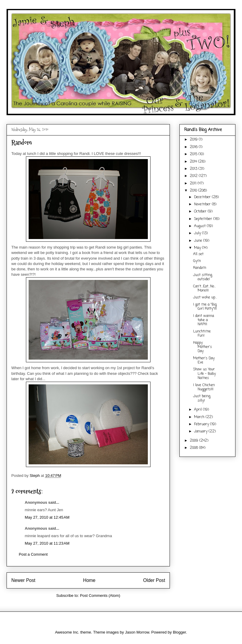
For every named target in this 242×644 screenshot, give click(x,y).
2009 (195, 441)
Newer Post (23, 580)
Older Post (154, 580)
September (204, 219)
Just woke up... (205, 298)
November (203, 204)
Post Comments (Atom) (100, 596)
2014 (194, 162)
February (202, 424)
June (199, 241)
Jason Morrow (137, 632)
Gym (197, 261)
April (198, 410)
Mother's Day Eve (204, 360)
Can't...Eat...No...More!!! (204, 289)
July (198, 233)
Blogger (179, 632)
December (203, 197)
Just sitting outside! (203, 277)
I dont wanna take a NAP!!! (204, 320)
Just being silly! (202, 398)
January (201, 432)
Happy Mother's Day (203, 347)
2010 (194, 191)
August (200, 226)
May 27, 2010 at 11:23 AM (47, 543)
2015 (194, 154)
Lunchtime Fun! (202, 334)
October (201, 212)
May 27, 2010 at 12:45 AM (47, 517)
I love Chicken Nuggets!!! (204, 387)
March (200, 417)
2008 (194, 448)
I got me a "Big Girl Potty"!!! (205, 307)
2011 (194, 184)
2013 (194, 169)
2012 (194, 176)
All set (198, 254)
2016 (194, 147)
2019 (194, 140)
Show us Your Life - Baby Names (204, 374)
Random (200, 268)
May (198, 248)
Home (89, 580)
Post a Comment (33, 554)
